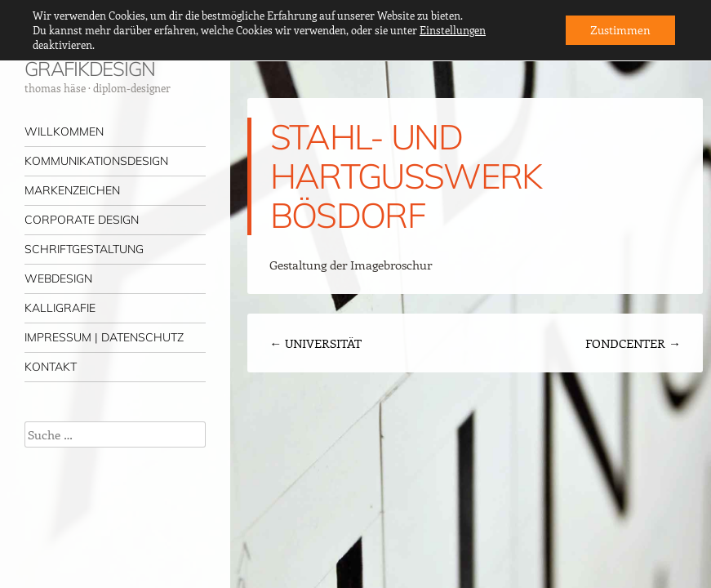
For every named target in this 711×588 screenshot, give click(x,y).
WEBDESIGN (58, 278)
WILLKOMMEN (64, 131)
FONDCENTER (633, 343)
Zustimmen (620, 30)
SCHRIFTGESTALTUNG (84, 249)
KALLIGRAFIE (60, 308)
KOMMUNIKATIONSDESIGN (96, 161)
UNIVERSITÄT (316, 343)
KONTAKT (51, 367)
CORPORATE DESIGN (82, 220)
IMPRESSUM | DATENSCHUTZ (104, 337)
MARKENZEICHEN (72, 190)
